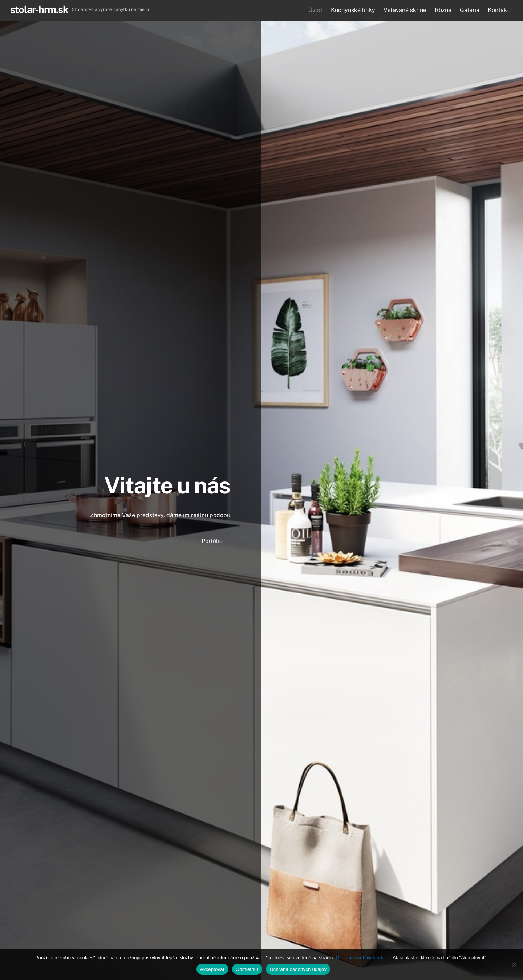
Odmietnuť (247, 969)
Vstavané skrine (405, 10)
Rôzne (443, 10)
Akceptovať (212, 969)
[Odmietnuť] (514, 964)
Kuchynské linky (353, 10)
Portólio (212, 541)
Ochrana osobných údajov (363, 958)
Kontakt (498, 10)
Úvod (315, 10)
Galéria (470, 10)
